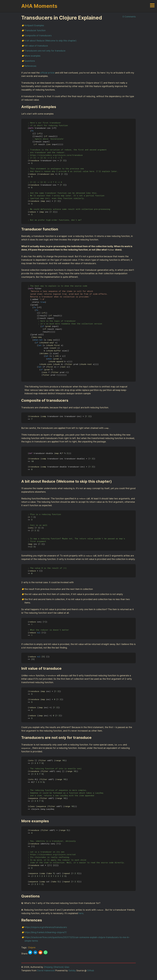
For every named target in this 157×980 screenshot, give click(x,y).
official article (47, 73)
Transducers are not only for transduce (45, 51)
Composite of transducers (38, 36)
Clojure (32, 947)
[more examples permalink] (50, 821)
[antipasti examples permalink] (58, 107)
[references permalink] (43, 920)
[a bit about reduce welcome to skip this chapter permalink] (113, 481)
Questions (30, 61)
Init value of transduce (36, 46)
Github (91, 970)
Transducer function (35, 30)
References (30, 66)
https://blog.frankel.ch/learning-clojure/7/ (46, 932)
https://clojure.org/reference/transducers (46, 927)
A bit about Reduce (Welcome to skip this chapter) (50, 41)
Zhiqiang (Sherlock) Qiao (57, 967)
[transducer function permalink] (60, 229)
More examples (32, 56)
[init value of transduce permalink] (63, 668)
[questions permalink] (41, 896)
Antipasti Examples (34, 25)
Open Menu (152, 5)
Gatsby (72, 970)
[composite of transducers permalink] (70, 400)
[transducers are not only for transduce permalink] (93, 738)
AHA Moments (39, 6)
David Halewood (46, 970)
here (81, 913)
